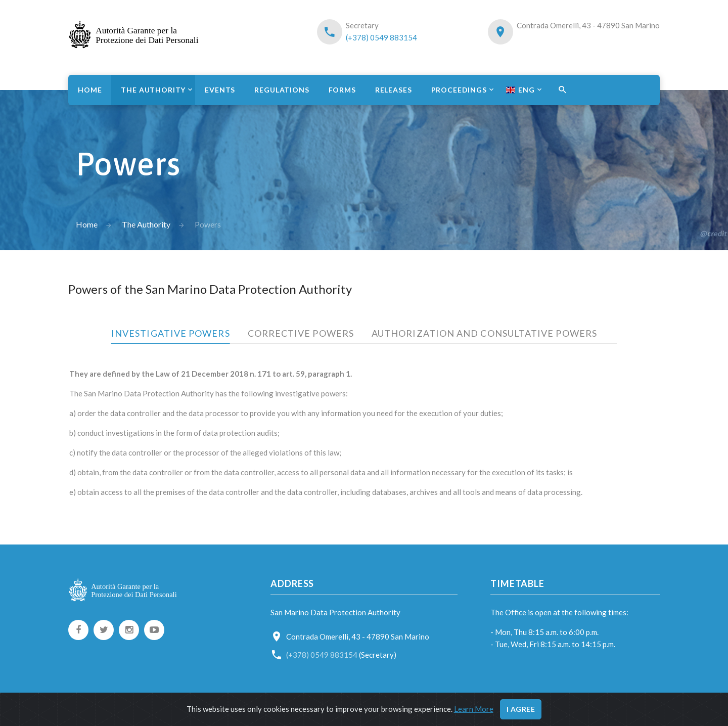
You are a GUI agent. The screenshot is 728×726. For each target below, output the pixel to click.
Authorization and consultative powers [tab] (484, 333)
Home (90, 90)
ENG (520, 90)
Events (220, 90)
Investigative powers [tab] (171, 333)
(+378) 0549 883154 (381, 37)
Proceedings (459, 90)
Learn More (474, 709)
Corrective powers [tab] (301, 333)
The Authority (153, 90)
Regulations (282, 90)
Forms (342, 90)
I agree (521, 709)
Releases (394, 90)
